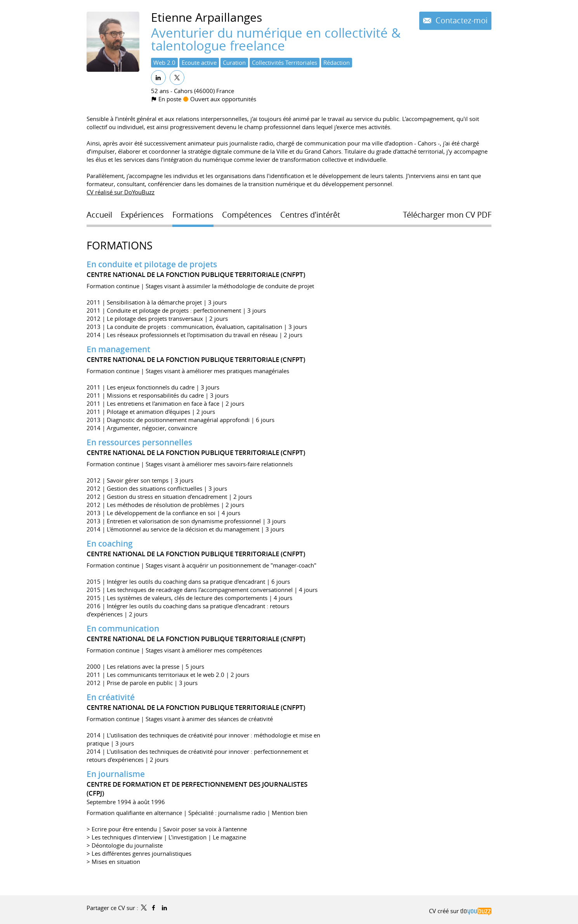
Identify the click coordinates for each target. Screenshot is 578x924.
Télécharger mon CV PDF (447, 215)
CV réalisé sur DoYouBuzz (121, 192)
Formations (120, 246)
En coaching (110, 543)
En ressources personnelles (139, 442)
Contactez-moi (461, 21)
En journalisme (116, 774)
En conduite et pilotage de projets (152, 264)
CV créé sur (460, 911)
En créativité (111, 697)
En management (118, 349)
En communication (123, 628)
